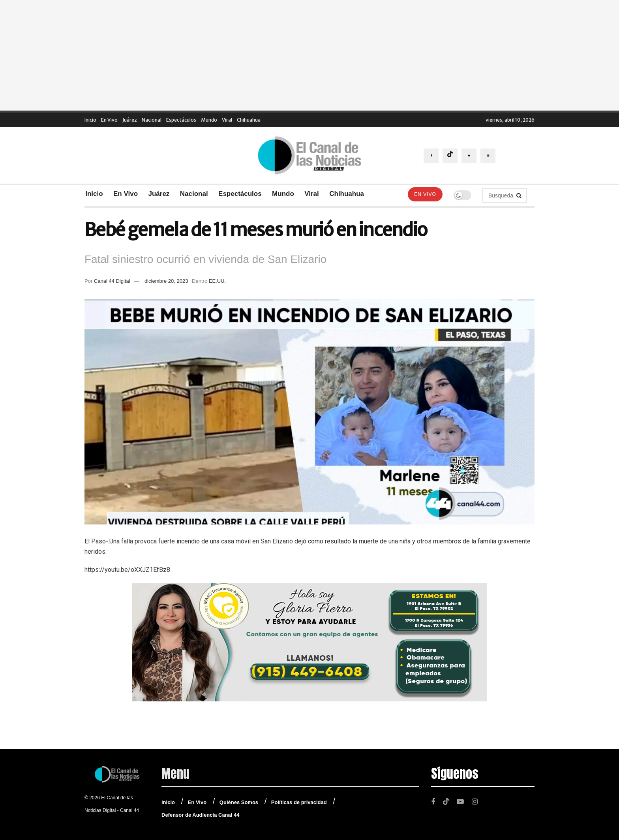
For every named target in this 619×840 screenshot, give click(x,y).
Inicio (90, 120)
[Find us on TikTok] (450, 156)
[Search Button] (520, 195)
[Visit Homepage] (309, 155)
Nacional (152, 120)
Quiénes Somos (239, 802)
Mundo (209, 120)
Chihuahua (249, 120)
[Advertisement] (309, 55)
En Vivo (109, 120)
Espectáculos (181, 120)
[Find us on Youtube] (469, 156)
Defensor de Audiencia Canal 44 (200, 815)
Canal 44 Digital (112, 281)
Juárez (130, 120)
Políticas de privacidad (299, 802)
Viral (227, 120)
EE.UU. (217, 281)
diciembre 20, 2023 (166, 281)
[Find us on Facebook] (431, 156)
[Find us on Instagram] (488, 156)
